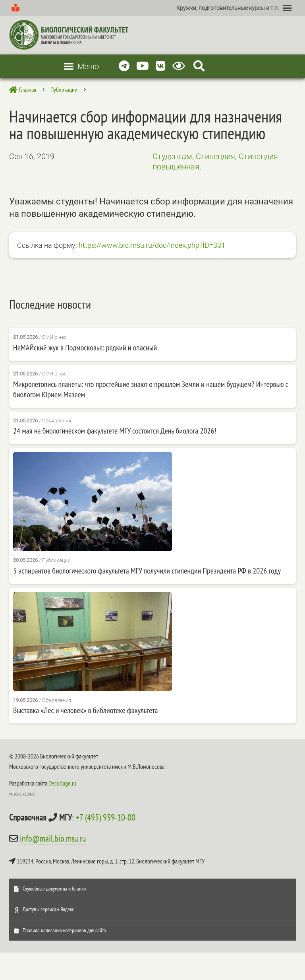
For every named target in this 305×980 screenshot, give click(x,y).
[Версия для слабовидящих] (180, 66)
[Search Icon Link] (199, 66)
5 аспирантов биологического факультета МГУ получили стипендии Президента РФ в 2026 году (147, 571)
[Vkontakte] (161, 66)
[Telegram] (124, 66)
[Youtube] (143, 66)
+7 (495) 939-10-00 (106, 817)
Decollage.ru (62, 783)
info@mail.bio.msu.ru (53, 838)
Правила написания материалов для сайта (64, 930)
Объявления (57, 421)
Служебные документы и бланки (54, 889)
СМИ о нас (54, 337)
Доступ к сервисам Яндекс (48, 909)
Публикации (56, 560)
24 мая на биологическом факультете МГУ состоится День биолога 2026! (115, 431)
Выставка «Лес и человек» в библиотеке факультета (86, 710)
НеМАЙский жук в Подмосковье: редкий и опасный (85, 348)
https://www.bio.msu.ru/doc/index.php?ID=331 (152, 245)
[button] (228, 8)
